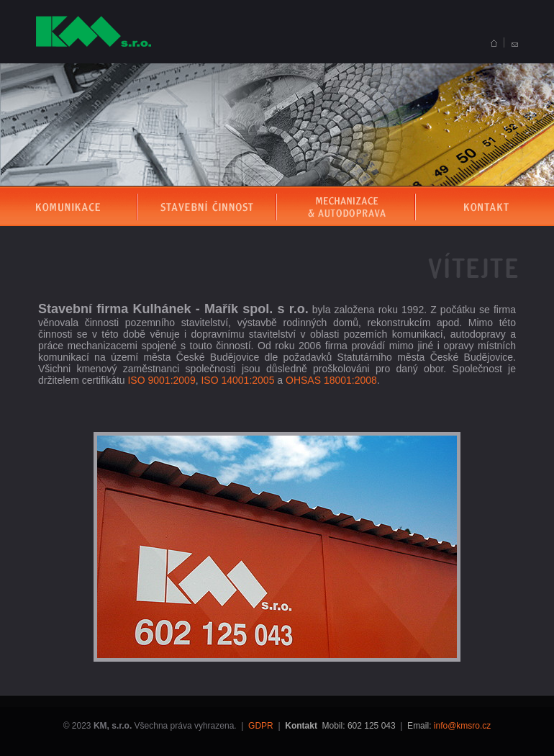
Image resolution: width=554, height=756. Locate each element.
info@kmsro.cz (463, 726)
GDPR (261, 726)
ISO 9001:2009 (161, 380)
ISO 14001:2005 (237, 380)
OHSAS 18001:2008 (331, 380)
